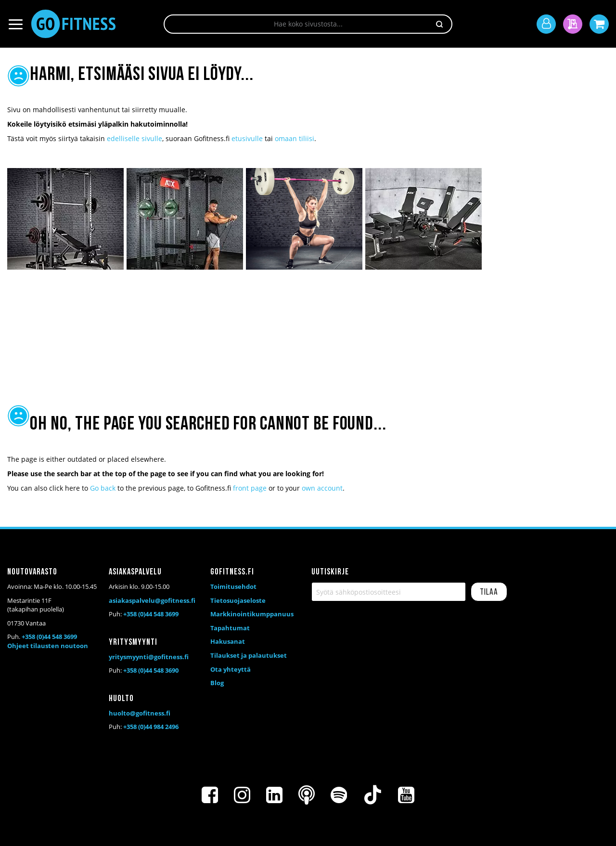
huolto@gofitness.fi (140, 713)
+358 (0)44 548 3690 (151, 670)
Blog (217, 683)
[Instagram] (242, 795)
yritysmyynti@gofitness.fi (149, 657)
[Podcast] (307, 795)
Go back (103, 488)
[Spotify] (339, 795)
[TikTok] (372, 795)
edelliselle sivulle (135, 138)
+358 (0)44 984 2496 (151, 727)
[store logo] (73, 24)
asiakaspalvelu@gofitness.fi (152, 600)
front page (250, 488)
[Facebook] (210, 795)
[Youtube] (406, 795)
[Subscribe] (489, 592)
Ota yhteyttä (231, 669)
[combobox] (308, 24)
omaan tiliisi (295, 138)
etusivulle (247, 138)
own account (322, 488)
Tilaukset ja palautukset (249, 655)
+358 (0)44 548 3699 (49, 637)
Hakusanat (228, 641)
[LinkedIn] (274, 795)
